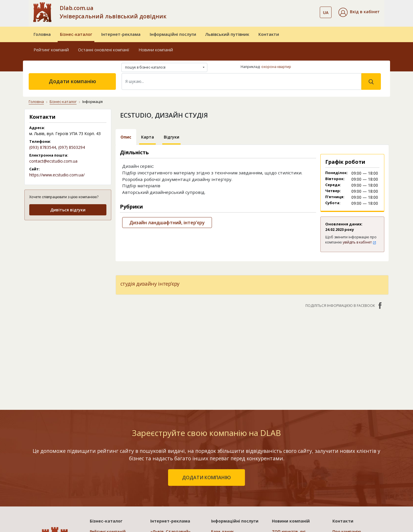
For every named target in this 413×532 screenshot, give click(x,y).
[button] (359, 12)
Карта (148, 137)
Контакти (269, 34)
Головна (42, 34)
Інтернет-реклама (121, 34)
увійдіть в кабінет (360, 242)
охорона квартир (276, 67)
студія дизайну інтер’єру (150, 284)
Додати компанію (72, 81)
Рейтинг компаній (51, 50)
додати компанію (206, 478)
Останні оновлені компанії (104, 50)
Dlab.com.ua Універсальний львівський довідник (113, 12)
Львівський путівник (227, 34)
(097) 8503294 (72, 147)
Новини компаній (156, 50)
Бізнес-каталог (76, 34)
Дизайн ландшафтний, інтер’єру (167, 223)
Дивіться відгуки (68, 210)
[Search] (241, 81)
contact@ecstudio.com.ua (53, 161)
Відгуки (172, 137)
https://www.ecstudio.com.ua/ (57, 175)
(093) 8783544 (43, 147)
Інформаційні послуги (173, 34)
